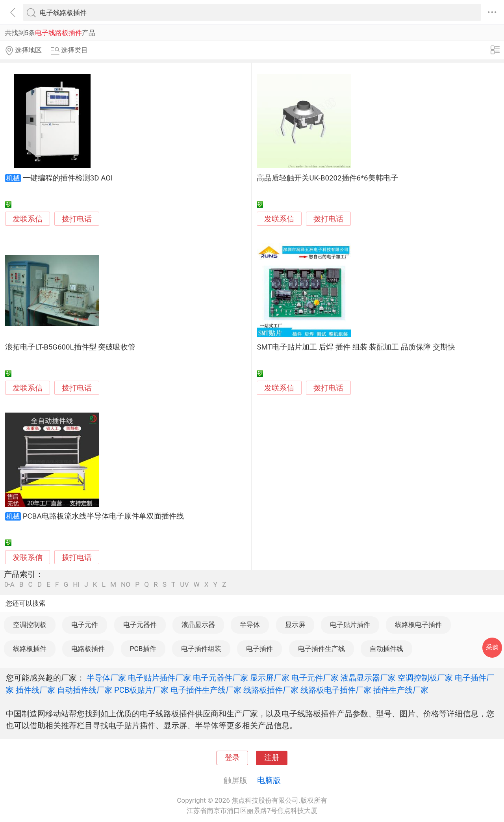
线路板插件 (30, 649)
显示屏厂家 (270, 678)
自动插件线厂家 (85, 690)
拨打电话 (77, 219)
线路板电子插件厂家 (336, 690)
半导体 (250, 625)
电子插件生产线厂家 (206, 690)
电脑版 (269, 780)
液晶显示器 (198, 625)
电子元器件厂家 (220, 678)
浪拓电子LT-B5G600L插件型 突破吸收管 (70, 347)
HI (76, 585)
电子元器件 (140, 625)
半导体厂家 (106, 678)
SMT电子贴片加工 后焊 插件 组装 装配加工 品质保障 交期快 (356, 347)
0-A (9, 585)
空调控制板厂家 (425, 678)
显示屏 (295, 625)
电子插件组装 (201, 649)
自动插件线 (386, 649)
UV (184, 585)
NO (126, 585)
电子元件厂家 (315, 678)
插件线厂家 (35, 690)
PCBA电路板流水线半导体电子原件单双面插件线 (103, 516)
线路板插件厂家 (271, 690)
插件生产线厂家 (401, 690)
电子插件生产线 (321, 649)
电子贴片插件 (350, 625)
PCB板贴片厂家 (141, 690)
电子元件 (85, 625)
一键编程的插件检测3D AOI (68, 178)
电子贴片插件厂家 (159, 678)
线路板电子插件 (418, 625)
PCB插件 (143, 649)
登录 (232, 758)
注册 (272, 758)
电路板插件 (88, 649)
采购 (492, 647)
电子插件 (259, 649)
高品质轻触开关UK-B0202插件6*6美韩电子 (327, 178)
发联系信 (28, 219)
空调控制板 (30, 625)
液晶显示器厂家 (368, 678)
